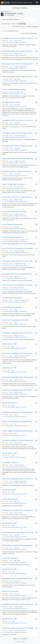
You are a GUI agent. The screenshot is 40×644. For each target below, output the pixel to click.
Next (23, 641)
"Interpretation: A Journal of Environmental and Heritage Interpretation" (18, 545)
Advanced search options (10, 19)
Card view (15, 24)
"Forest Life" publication (10, 499)
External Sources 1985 (9, 368)
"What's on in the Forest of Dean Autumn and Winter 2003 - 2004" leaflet (18, 422)
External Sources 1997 (9, 619)
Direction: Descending (32, 27)
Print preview (5, 24)
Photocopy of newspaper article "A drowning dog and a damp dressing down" (18, 377)
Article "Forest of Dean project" (12, 224)
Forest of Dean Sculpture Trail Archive (16, 42)
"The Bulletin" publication (10, 463)
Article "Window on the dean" (12, 307)
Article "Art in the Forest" (10, 591)
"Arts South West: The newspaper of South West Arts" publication (18, 285)
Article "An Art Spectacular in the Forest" (15, 320)
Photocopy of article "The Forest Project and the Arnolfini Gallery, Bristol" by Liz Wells (18, 64)
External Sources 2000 (9, 523)
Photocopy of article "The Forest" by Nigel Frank (18, 159)
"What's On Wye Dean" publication (13, 184)
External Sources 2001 (9, 490)
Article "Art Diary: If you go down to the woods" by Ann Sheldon (18, 248)
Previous (18, 641)
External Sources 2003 (9, 453)
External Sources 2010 (9, 403)
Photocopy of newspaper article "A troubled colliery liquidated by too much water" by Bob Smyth (18, 510)
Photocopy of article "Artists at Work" (14, 212)
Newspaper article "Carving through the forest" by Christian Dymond (18, 579)
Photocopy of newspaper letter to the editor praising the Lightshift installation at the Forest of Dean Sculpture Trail (18, 479)
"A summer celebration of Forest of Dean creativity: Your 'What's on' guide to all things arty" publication (18, 440)
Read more (5, 116)
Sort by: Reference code (18, 27)
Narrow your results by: (20, 8)
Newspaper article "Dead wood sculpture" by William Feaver (18, 274)
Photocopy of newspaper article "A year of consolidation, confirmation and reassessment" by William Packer (18, 333)
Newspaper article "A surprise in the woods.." (17, 171)
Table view (22, 24)
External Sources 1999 (9, 569)
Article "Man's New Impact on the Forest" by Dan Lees (18, 77)
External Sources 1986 (9, 344)
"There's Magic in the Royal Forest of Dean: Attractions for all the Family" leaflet (18, 431)
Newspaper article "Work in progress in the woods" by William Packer (18, 146)
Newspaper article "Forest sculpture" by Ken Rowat (18, 38)
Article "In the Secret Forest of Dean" (14, 89)
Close (10, 12)
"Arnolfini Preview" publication (12, 237)
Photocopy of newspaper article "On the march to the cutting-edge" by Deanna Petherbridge (18, 353)
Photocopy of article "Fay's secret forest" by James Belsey (18, 261)
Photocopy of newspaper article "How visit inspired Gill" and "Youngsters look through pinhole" (18, 390)
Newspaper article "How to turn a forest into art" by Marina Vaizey (18, 120)
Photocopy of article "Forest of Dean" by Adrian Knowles (18, 133)
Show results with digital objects (29, 33)
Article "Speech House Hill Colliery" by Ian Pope (18, 533)
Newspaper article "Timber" (11, 102)
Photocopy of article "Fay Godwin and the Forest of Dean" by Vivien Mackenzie (18, 51)
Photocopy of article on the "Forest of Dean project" (18, 197)
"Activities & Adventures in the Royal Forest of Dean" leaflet (18, 412)
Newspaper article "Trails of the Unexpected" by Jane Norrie (18, 604)
